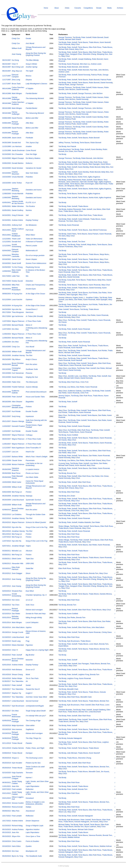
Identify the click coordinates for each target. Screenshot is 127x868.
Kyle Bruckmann (73, 641)
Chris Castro (17, 841)
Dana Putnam (93, 234)
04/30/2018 (7, 738)
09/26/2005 (7, 364)
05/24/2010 (7, 522)
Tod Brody (77, 37)
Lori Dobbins (17, 514)
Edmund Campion (15, 76)
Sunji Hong (16, 416)
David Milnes (106, 164)
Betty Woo (105, 167)
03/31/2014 (7, 618)
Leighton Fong (84, 674)
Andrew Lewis (96, 64)
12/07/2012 (7, 586)
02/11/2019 (7, 743)
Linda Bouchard (64, 149)
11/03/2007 (7, 426)
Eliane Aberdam (18, 645)
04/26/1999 (7, 138)
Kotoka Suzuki (17, 281)
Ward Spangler (94, 164)
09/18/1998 (7, 103)
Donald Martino (18, 163)
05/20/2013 (7, 610)
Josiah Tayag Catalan (17, 782)
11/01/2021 (7, 786)
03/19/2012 (7, 568)
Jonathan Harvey (18, 355)
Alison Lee (63, 812)
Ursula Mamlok (18, 177)
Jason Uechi (17, 138)
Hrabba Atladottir (84, 522)
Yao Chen (16, 605)
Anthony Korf (17, 225)
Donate (99, 8)
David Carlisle (82, 124)
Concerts (78, 8)
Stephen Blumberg (15, 190)
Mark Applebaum (18, 448)
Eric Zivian (69, 151)
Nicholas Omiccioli (15, 617)
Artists (67, 8)
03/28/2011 (7, 551)
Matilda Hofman (64, 804)
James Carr (16, 259)
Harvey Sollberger (16, 98)
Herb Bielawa (17, 670)
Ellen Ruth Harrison (16, 568)
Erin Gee (15, 851)
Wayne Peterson (18, 321)
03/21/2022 (7, 793)
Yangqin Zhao (64, 54)
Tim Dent (70, 221)
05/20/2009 (7, 496)
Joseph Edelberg (85, 59)
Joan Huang (16, 54)
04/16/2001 (7, 215)
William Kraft (17, 48)
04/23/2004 (7, 305)
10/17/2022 (7, 816)
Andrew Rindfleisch (16, 235)
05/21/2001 (7, 225)
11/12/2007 (7, 448)
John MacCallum (18, 627)
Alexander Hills (18, 563)
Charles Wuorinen (15, 173)
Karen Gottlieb (73, 435)
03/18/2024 (7, 841)
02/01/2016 (7, 665)
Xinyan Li (15, 758)
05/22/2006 (7, 382)
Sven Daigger (17, 573)
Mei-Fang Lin (17, 492)
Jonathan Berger (18, 546)
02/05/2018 (7, 716)
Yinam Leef (16, 239)
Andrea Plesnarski (74, 180)
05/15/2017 (7, 706)
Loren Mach (94, 644)
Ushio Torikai (17, 183)
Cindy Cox (16, 38)
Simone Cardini (18, 803)
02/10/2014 (7, 614)
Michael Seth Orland (73, 39)
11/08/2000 (7, 194)
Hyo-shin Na (17, 309)
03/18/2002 (7, 259)
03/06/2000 (7, 163)
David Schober (17, 168)
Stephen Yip (16, 693)
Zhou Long (16, 80)
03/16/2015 (7, 650)
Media (109, 8)
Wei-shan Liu (85, 64)
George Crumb (17, 632)
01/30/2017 (7, 681)
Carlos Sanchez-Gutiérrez (18, 88)
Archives (120, 8)
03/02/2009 (7, 492)
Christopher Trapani (16, 369)
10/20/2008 (7, 482)
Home (46, 8)
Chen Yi (15, 64)
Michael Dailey (64, 825)
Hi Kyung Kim (17, 294)
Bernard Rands (18, 325)
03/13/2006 (7, 369)
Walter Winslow (18, 206)
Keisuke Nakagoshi (74, 738)
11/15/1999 (7, 146)
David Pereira (17, 118)
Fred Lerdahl (17, 789)
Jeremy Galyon (64, 396)
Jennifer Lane (73, 376)
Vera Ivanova (17, 729)
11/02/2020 (7, 778)
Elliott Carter (17, 482)
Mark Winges (17, 93)
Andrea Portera (18, 829)
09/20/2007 (7, 435)
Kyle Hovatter (17, 763)
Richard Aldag (17, 826)
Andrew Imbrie (17, 220)
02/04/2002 (7, 250)
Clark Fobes (72, 234)
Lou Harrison (17, 146)
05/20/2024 (7, 851)
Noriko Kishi (82, 177)
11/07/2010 (7, 537)
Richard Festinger (15, 123)
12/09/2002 (7, 271)
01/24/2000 (7, 154)
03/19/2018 (7, 725)
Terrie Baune (83, 42)
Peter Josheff (86, 37)
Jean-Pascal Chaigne (17, 777)
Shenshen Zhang (89, 54)
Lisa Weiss (97, 209)
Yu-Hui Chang (17, 267)
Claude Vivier (17, 460)
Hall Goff (83, 182)
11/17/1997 (7, 76)
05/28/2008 (7, 469)
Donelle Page (93, 182)
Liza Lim (15, 452)
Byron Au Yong (17, 856)
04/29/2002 (7, 267)
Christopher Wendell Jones (17, 406)
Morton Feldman (18, 464)
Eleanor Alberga (18, 421)
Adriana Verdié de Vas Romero (18, 202)
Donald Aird (16, 143)
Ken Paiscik (72, 146)
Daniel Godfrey (18, 210)
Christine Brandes (65, 710)
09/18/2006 (7, 397)
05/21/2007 (7, 416)
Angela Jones (78, 297)
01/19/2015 (7, 637)
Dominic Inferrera (65, 297)
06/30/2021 (7, 782)
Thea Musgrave (18, 312)
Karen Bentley (98, 117)
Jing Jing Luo (17, 71)
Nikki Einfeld (63, 719)
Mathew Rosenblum (16, 289)
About (56, 8)
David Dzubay (17, 377)
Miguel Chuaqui (18, 158)
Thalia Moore (94, 42)
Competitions (88, 8)
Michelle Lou (17, 551)
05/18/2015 (7, 655)
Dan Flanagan (83, 664)
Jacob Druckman (18, 150)
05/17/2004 (7, 312)
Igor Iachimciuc (18, 316)
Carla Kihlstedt (73, 215)
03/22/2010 (7, 514)
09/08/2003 (7, 294)
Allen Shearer (17, 402)
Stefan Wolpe (17, 678)
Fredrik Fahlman (18, 387)
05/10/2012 (7, 573)
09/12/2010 (7, 531)
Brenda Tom (72, 473)
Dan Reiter (102, 293)
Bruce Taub (16, 84)
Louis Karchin (17, 299)
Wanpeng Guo (102, 54)
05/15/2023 (7, 829)
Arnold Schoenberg (16, 246)
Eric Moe (15, 329)
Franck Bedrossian (16, 716)
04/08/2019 (7, 753)
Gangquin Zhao (76, 54)
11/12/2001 (7, 239)
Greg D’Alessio (18, 215)
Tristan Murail (17, 743)
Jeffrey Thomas (64, 143)
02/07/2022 (7, 789)
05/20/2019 (7, 758)
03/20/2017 (7, 689)
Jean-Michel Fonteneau (98, 230)
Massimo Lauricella (15, 255)
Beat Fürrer (16, 473)
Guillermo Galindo (15, 392)
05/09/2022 (7, 807)
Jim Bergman (69, 186)
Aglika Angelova (94, 177)
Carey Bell (71, 280)
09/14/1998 (7, 88)
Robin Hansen (98, 87)
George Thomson (65, 37)
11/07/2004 (7, 321)
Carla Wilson (98, 180)
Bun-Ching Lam (18, 67)
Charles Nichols (18, 748)
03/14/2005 (7, 347)
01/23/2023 (7, 826)
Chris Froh (84, 382)
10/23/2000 (7, 177)
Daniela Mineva (106, 594)
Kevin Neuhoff (105, 42)
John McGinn (84, 67)
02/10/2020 (7, 773)
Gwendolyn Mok (71, 164)
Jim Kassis (63, 322)
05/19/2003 (7, 285)
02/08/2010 (7, 510)
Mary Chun (76, 44)
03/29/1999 (7, 128)
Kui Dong (15, 60)
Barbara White (17, 457)
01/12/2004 (7, 299)
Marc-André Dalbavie (16, 271)
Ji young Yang (64, 463)
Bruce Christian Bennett (18, 364)
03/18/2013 (7, 605)
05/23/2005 (7, 352)
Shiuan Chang (17, 674)
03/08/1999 (7, 118)
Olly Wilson (16, 359)
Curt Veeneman (18, 373)
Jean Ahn (15, 786)
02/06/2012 (7, 563)
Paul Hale (94, 70)
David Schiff (16, 263)
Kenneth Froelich (18, 426)
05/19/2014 (7, 627)
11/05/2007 (7, 444)
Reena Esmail (17, 807)
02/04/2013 (7, 591)
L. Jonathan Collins (91, 297)
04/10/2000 (7, 168)
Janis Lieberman (73, 182)
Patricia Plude (96, 75)
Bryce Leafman (90, 827)
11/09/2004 (7, 334)
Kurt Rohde (93, 293)
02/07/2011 (7, 546)
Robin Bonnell (98, 37)
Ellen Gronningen (87, 184)
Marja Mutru (92, 245)
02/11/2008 (7, 460)
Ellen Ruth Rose (95, 47)
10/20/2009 (7, 505)
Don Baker (69, 174)
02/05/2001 (7, 202)
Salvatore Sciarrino (15, 469)
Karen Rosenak (64, 44)
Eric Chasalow (17, 154)
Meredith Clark (73, 689)
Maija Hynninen (18, 725)
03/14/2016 (7, 670)
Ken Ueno (16, 600)
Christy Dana (107, 632)
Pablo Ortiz (16, 382)
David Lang (16, 641)
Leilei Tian (16, 276)
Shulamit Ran (17, 591)
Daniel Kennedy (84, 75)
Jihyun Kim (16, 836)
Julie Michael (72, 753)
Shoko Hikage (64, 526)
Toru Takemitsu (18, 681)
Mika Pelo (16, 285)
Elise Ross (63, 245)
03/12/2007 (7, 407)
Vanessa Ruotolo (95, 835)
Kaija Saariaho (17, 773)
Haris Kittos (16, 846)
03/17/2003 (7, 276)
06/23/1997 (7, 60)
